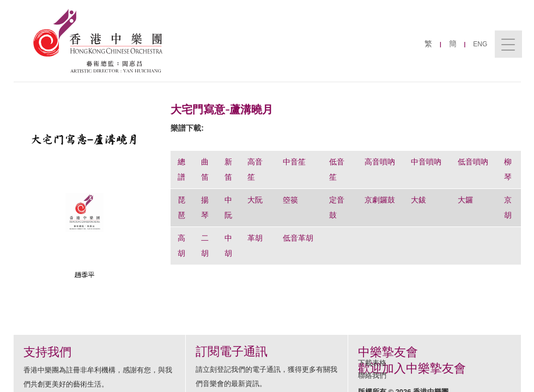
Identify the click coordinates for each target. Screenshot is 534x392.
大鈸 (418, 200)
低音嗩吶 (473, 162)
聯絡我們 (372, 375)
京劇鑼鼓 (380, 200)
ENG (480, 44)
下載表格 (372, 363)
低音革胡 (298, 238)
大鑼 (465, 200)
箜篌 (290, 200)
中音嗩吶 (426, 162)
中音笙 (294, 162)
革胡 (256, 238)
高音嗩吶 (380, 162)
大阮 (255, 200)
